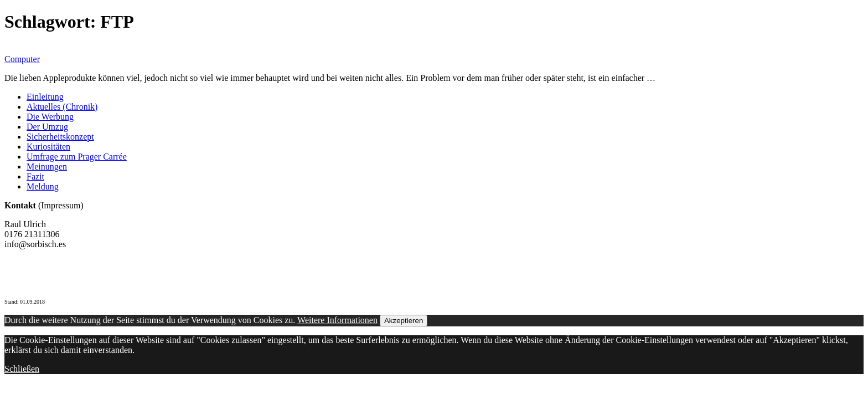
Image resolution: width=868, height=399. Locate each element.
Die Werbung (50, 117)
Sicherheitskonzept (60, 137)
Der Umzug (47, 127)
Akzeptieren (404, 321)
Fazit (35, 177)
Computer (22, 59)
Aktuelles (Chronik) (62, 107)
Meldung (43, 186)
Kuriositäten (48, 147)
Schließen (22, 369)
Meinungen (47, 167)
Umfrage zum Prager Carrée (77, 157)
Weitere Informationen (337, 320)
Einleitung (45, 97)
